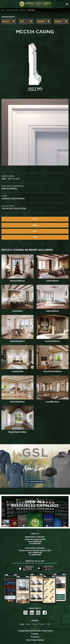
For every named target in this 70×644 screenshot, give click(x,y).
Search (67, 4)
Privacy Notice (35, 637)
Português (42, 624)
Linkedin (32, 613)
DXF (35, 231)
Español (28, 624)
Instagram (25, 613)
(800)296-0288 (37, 553)
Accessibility (35, 634)
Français (35, 624)
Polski (49, 624)
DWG (35, 225)
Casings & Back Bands (13, 199)
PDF (35, 237)
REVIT (35, 219)
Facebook (45, 613)
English (22, 624)
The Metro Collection (14, 208)
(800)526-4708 (37, 541)
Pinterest (38, 613)
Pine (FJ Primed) (9, 189)
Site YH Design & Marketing (35, 640)
